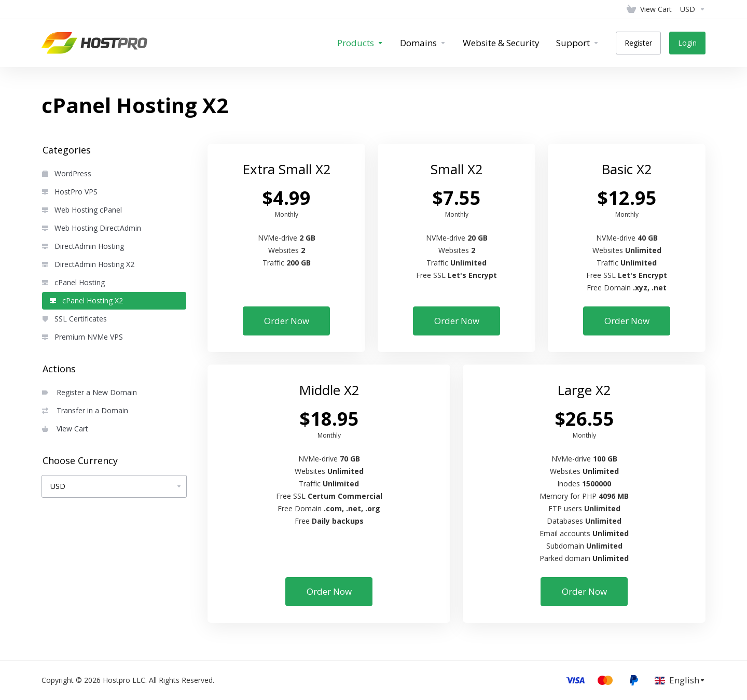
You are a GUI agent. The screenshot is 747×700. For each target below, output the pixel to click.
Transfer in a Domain (85, 410)
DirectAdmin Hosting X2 (88, 264)
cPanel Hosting (73, 282)
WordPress (67, 173)
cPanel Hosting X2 (86, 300)
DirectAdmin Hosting (83, 246)
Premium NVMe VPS (82, 337)
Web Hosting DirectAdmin (92, 228)
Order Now (287, 321)
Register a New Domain (89, 392)
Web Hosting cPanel (82, 210)
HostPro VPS (70, 192)
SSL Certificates (74, 319)
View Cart (65, 429)
